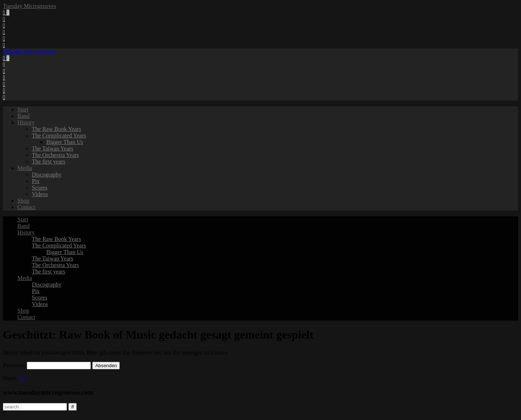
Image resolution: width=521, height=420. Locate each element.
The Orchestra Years (55, 155)
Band (24, 116)
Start (23, 109)
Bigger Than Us (65, 142)
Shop (23, 201)
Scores (40, 188)
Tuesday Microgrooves (29, 6)
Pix (36, 181)
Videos (40, 194)
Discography (47, 175)
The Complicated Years (59, 135)
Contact (26, 207)
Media (25, 168)
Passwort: (47, 365)
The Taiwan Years (53, 149)
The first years (48, 162)
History (26, 122)
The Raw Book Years (56, 129)
